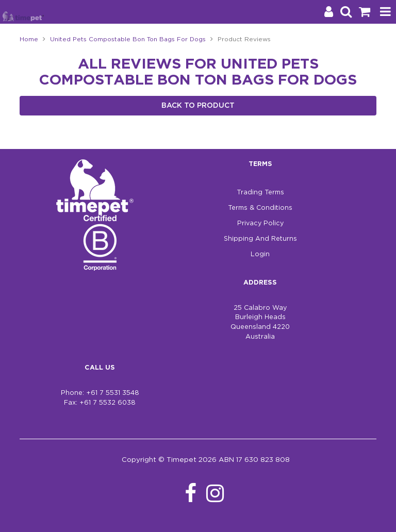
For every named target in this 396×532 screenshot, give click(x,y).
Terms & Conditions (260, 208)
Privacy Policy (260, 223)
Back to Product (198, 106)
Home (29, 39)
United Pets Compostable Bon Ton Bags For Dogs (128, 39)
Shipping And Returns (260, 239)
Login (260, 254)
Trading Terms (260, 193)
